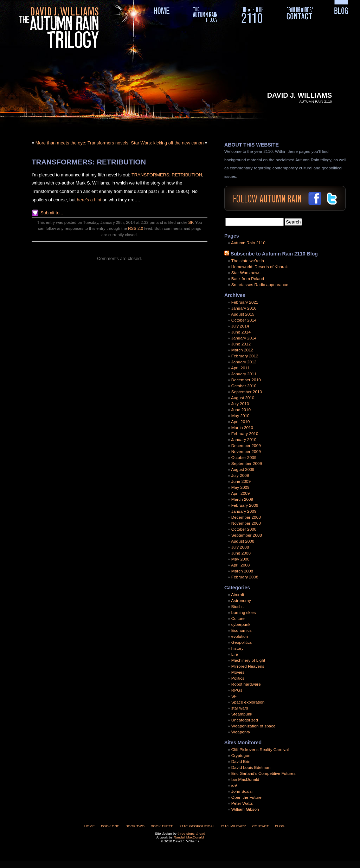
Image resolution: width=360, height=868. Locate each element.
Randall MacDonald (189, 837)
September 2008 (247, 535)
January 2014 (244, 338)
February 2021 (245, 302)
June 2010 (241, 410)
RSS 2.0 (136, 228)
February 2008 (245, 577)
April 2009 (240, 493)
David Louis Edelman (251, 767)
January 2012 (244, 362)
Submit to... (52, 213)
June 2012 (241, 344)
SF (191, 222)
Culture (238, 618)
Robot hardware (246, 684)
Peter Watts (242, 803)
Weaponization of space (253, 726)
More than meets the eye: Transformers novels (82, 143)
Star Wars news (246, 273)
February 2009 (245, 505)
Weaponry (241, 732)
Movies (238, 672)
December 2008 (246, 517)
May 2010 (240, 416)
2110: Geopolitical (197, 826)
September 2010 (247, 392)
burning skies (244, 613)
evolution (240, 636)
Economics (242, 630)
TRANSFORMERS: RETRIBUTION (89, 162)
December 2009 (246, 446)
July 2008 (240, 547)
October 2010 (244, 386)
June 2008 (241, 553)
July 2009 (240, 475)
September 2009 (247, 464)
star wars (240, 708)
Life (235, 654)
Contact (260, 826)
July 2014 (240, 326)
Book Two (135, 826)
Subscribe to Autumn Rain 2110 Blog (274, 254)
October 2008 (244, 529)
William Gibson (245, 809)
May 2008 (240, 559)
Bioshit (237, 607)
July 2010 (240, 404)
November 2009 (246, 452)
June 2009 (241, 481)
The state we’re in (248, 261)
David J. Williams (300, 95)
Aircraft (237, 595)
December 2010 (246, 380)
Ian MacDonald (245, 779)
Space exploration (248, 702)
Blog (280, 826)
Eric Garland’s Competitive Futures (263, 773)
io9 (234, 785)
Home (90, 826)
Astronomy (241, 601)
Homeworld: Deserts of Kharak (260, 267)
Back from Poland (248, 279)
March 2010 (242, 428)
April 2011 (240, 368)
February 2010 (245, 434)
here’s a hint (90, 200)
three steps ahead (191, 833)
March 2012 (242, 350)
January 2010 (244, 440)
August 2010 (243, 398)
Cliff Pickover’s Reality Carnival (260, 750)
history (237, 648)
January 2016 (244, 308)
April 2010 (240, 422)
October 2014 (244, 320)
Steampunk (242, 714)
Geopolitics (242, 642)
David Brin (241, 762)
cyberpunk (241, 624)
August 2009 (243, 469)
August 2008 (243, 541)
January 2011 (244, 374)
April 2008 (240, 565)
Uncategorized (245, 720)
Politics (238, 678)
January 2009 (244, 511)
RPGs (237, 690)
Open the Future (246, 797)
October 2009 (244, 458)
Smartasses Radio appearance (260, 285)
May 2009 (240, 487)
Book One (110, 826)
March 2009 (242, 499)
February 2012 (245, 356)
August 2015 (243, 314)
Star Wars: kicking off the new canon (168, 143)
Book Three (162, 826)
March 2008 (242, 571)
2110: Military (233, 826)
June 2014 (241, 332)
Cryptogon (241, 756)
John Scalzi (242, 791)
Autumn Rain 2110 (248, 243)
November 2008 (246, 523)
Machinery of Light (248, 660)
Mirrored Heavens (248, 666)
